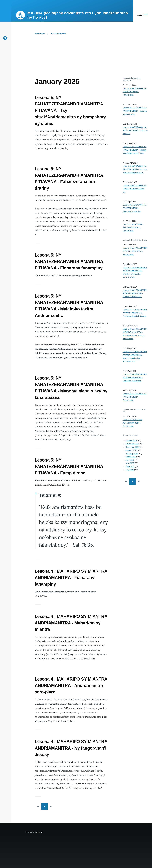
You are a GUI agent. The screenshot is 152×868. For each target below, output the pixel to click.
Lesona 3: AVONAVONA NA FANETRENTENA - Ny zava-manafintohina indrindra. (135, 169)
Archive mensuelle (58, 34)
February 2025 (132, 454)
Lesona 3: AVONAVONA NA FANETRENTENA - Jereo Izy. (135, 189)
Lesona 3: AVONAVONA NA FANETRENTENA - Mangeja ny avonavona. (135, 111)
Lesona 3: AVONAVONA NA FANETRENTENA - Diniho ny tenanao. (135, 130)
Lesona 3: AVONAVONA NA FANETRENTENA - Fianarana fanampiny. (135, 208)
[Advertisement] (81, 59)
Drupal (38, 832)
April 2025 (130, 460)
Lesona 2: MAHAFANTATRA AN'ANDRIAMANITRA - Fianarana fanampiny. (135, 378)
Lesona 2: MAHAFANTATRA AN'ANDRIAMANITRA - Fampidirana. (135, 251)
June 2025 (130, 466)
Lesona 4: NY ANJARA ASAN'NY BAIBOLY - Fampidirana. (133, 228)
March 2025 (131, 457)
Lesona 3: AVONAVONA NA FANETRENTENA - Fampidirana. (135, 92)
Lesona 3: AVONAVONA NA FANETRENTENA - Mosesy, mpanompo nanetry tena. (135, 150)
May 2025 (130, 463)
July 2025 (130, 470)
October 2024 (131, 441)
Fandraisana (40, 34)
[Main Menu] (142, 15)
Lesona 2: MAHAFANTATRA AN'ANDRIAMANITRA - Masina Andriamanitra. (135, 293)
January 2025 (131, 450)
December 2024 (132, 447)
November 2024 (132, 444)
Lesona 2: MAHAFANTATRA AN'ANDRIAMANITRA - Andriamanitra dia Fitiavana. (135, 313)
